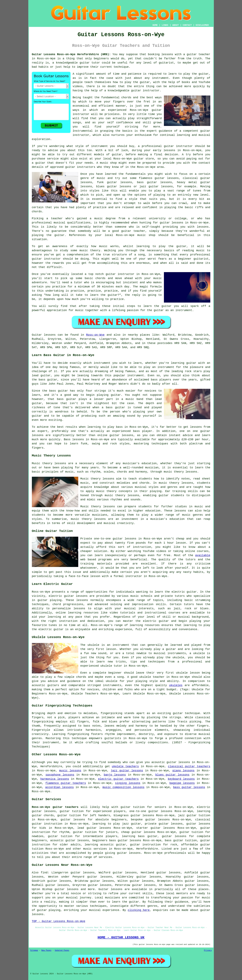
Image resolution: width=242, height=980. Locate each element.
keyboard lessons (181, 779)
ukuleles (176, 685)
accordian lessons (60, 787)
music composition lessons (123, 787)
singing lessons (128, 783)
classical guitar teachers (189, 766)
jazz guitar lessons (127, 771)
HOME (155, 25)
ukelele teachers (125, 766)
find (44, 873)
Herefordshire (147, 849)
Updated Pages (62, 950)
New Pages (46, 950)
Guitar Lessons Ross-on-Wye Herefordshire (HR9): (71, 54)
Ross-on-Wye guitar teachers (55, 807)
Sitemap (34, 950)
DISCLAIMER (202, 25)
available (203, 555)
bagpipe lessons (182, 783)
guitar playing (49, 910)
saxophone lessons (60, 775)
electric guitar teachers (118, 779)
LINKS (165, 25)
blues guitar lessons (172, 775)
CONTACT (187, 25)
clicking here (139, 910)
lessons (82, 600)
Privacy (208, 950)
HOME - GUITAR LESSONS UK (121, 937)
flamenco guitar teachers (66, 783)
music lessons (70, 771)
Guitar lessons (110, 889)
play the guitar (137, 82)
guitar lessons (171, 223)
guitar (192, 54)
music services (95, 849)
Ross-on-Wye (95, 335)
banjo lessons (115, 775)
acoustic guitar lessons (70, 840)
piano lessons (183, 771)
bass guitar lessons (189, 787)
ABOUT (176, 25)
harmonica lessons (55, 779)
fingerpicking (111, 713)
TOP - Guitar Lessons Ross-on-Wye (59, 921)
